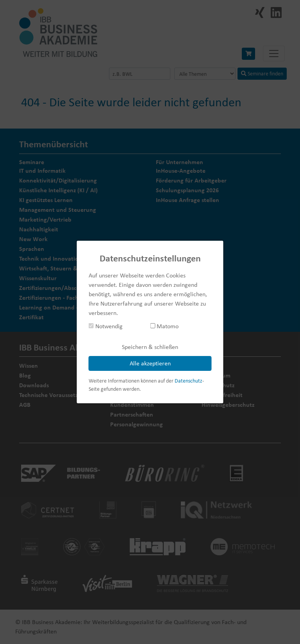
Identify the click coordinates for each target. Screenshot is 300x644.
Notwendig (106, 326)
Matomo (164, 326)
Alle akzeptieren (150, 363)
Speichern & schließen (150, 347)
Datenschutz (188, 381)
